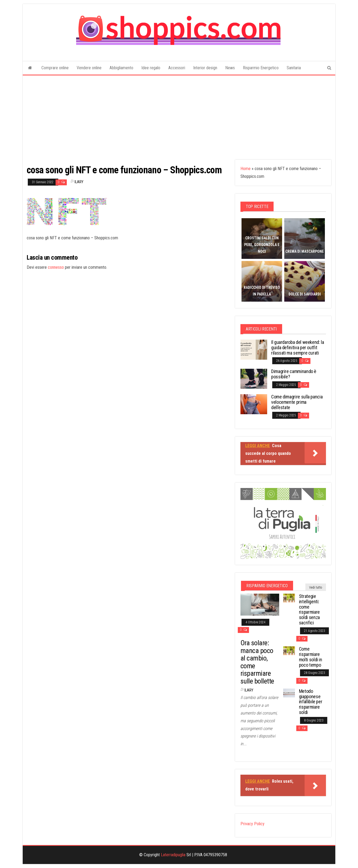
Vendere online (89, 68)
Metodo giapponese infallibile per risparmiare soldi (311, 702)
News (230, 68)
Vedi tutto (316, 587)
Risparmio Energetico (261, 68)
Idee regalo (151, 68)
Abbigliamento (121, 68)
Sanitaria (294, 68)
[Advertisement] (179, 116)
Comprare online (55, 68)
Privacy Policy (252, 824)
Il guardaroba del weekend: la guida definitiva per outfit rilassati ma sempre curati (298, 347)
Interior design (205, 68)
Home (246, 169)
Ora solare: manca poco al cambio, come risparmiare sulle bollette (257, 662)
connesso (56, 267)
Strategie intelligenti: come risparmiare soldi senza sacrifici (309, 609)
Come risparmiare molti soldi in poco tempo (311, 657)
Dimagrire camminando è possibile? (294, 374)
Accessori (177, 68)
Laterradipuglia (173, 855)
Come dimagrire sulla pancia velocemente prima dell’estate (297, 402)
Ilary (79, 182)
